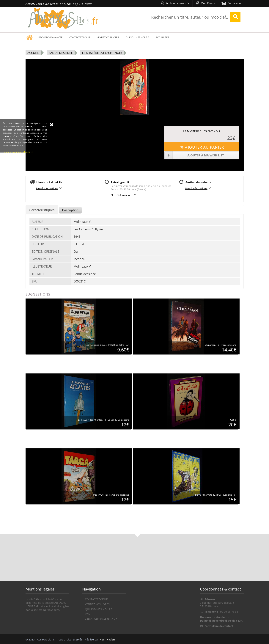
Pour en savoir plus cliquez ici (18, 175)
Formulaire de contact (219, 626)
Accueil (33, 53)
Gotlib (233, 420)
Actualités (162, 37)
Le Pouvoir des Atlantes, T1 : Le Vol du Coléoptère (104, 420)
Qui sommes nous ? (137, 37)
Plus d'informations (50, 188)
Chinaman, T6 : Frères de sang (221, 345)
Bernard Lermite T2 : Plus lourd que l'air (216, 495)
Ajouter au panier (202, 147)
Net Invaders (108, 639)
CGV (88, 614)
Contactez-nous (80, 37)
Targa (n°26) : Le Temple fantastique (110, 495)
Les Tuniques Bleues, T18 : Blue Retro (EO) (107, 345)
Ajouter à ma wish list (194, 155)
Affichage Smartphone (101, 619)
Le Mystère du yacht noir (102, 53)
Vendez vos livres (108, 37)
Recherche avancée (50, 37)
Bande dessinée (61, 53)
